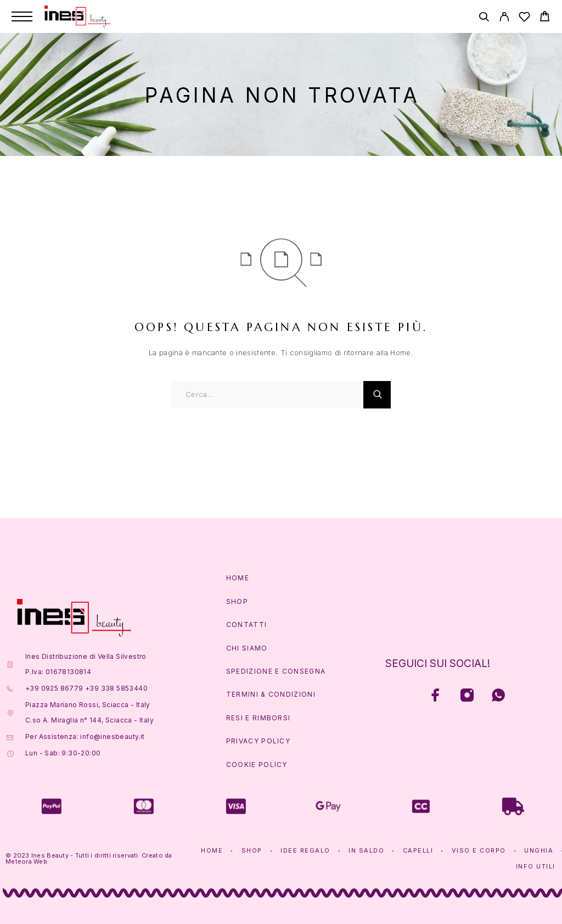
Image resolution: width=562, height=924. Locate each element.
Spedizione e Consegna (276, 671)
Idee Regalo (305, 850)
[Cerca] (484, 18)
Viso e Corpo (479, 850)
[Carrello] (545, 18)
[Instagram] (467, 696)
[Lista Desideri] (524, 18)
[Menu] (22, 16)
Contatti (247, 625)
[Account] (504, 18)
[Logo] (78, 16)
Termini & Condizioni (271, 694)
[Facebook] (436, 696)
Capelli (418, 850)
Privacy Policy (258, 741)
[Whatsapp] (499, 696)
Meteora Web (26, 861)
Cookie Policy (257, 765)
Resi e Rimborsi (258, 718)
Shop (237, 601)
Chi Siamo (247, 648)
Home (238, 578)
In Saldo (366, 850)
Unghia (539, 850)
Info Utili (536, 866)
